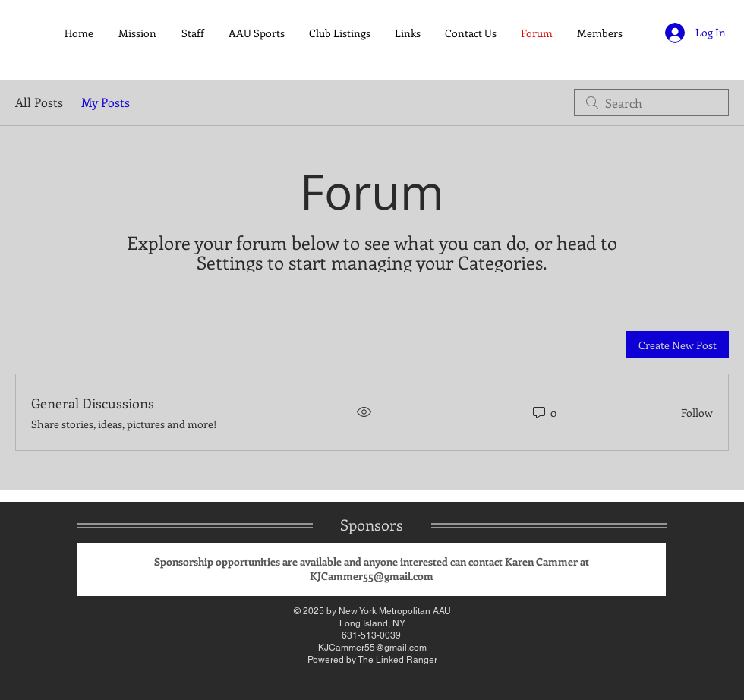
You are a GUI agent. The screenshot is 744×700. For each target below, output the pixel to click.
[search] (651, 102)
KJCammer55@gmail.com (372, 576)
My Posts (106, 102)
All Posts (39, 102)
